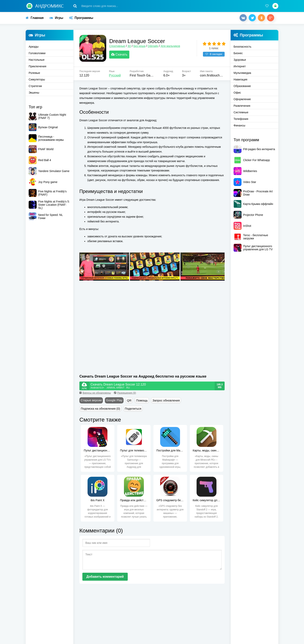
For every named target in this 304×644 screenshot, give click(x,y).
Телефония (241, 119)
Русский (115, 76)
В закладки (214, 55)
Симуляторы (37, 79)
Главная (35, 18)
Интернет (240, 66)
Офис (237, 93)
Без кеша (140, 47)
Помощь (142, 401)
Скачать (120, 55)
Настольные (37, 60)
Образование (242, 86)
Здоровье (240, 60)
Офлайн (154, 47)
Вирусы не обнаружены (95, 394)
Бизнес (238, 53)
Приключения (38, 66)
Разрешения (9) (125, 394)
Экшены (34, 93)
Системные (241, 112)
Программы (81, 18)
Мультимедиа (242, 73)
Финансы (239, 125)
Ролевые (34, 73)
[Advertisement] (116, 338)
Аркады (34, 47)
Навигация (240, 79)
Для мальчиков (171, 47)
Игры (56, 18)
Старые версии (91, 401)
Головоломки (37, 53)
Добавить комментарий (105, 578)
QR (129, 401)
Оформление (242, 99)
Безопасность (242, 47)
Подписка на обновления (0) (100, 410)
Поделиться (133, 410)
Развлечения (242, 106)
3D (130, 47)
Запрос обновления (166, 401)
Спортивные (118, 47)
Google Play (114, 401)
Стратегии (35, 86)
